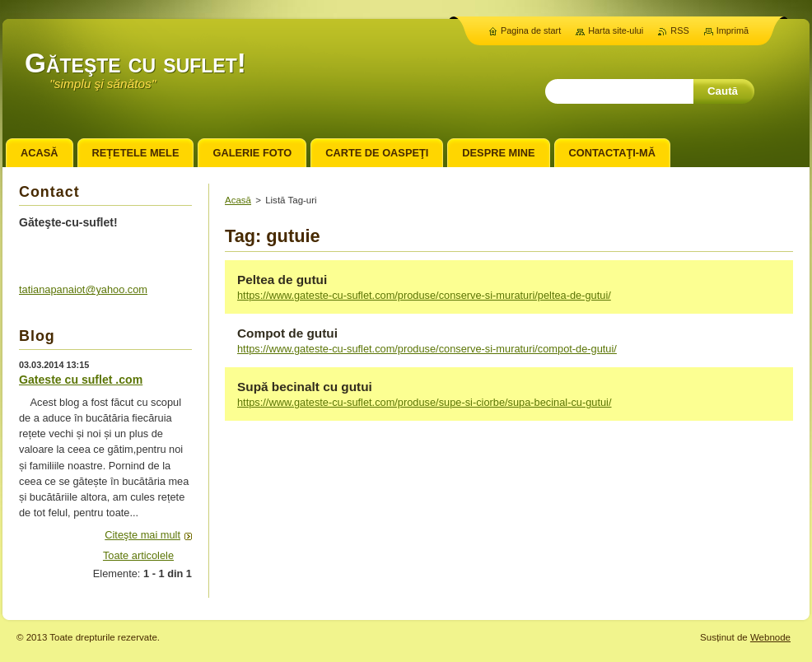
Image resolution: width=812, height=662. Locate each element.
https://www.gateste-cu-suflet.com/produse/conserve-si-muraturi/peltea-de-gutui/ (424, 295)
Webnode (770, 637)
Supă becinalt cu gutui (305, 387)
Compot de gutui (287, 333)
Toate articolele (138, 555)
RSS (679, 30)
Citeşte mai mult (142, 535)
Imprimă (733, 30)
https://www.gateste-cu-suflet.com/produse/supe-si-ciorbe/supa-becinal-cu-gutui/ (425, 402)
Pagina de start (531, 30)
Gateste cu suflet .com (81, 380)
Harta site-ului (616, 30)
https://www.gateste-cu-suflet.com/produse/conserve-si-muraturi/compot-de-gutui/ (427, 349)
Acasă (238, 200)
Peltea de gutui (282, 280)
